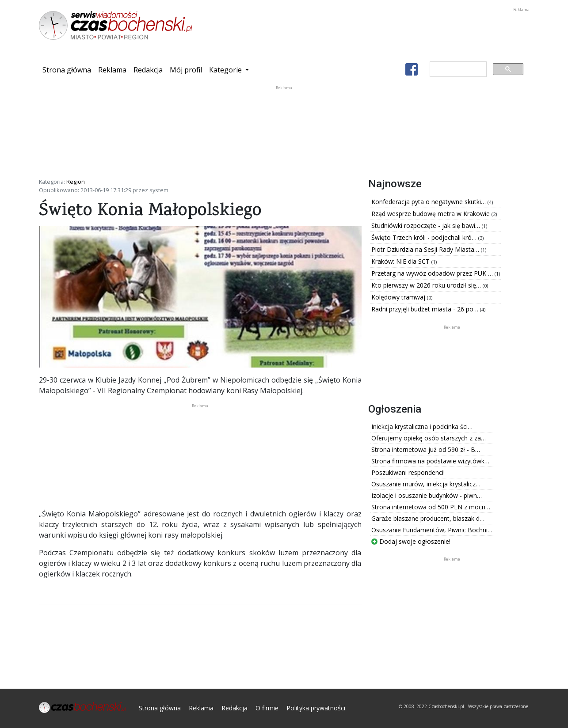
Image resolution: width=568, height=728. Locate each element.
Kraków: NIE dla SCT (401, 261)
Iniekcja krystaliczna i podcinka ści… (422, 427)
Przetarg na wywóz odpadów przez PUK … (433, 273)
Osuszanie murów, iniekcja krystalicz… (426, 484)
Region (76, 182)
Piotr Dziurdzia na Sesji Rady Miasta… (426, 249)
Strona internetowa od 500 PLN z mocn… (431, 507)
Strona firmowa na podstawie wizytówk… (430, 461)
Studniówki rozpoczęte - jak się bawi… (427, 226)
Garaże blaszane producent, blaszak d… (428, 518)
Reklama (112, 70)
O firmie (267, 708)
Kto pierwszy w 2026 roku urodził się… (427, 285)
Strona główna (69, 69)
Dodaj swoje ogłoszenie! (411, 541)
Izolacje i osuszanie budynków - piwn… (427, 495)
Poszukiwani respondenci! (408, 472)
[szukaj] (457, 69)
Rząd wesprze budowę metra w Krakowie (431, 214)
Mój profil (186, 70)
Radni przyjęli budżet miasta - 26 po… (426, 309)
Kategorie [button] (226, 70)
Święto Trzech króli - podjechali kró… (425, 237)
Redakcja (148, 70)
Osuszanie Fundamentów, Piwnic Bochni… (432, 530)
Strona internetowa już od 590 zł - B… (426, 449)
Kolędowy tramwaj (399, 297)
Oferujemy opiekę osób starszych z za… (429, 438)
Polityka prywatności (316, 708)
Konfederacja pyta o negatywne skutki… (429, 202)
